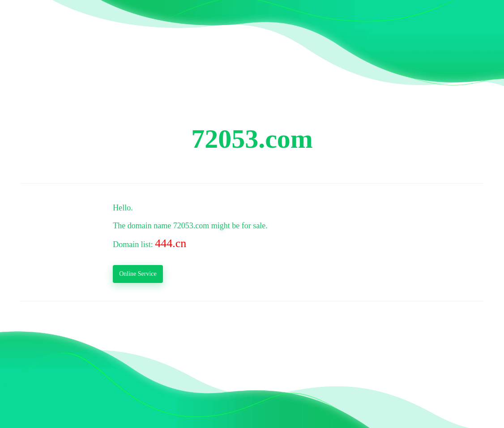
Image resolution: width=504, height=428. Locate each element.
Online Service (138, 274)
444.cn (171, 243)
